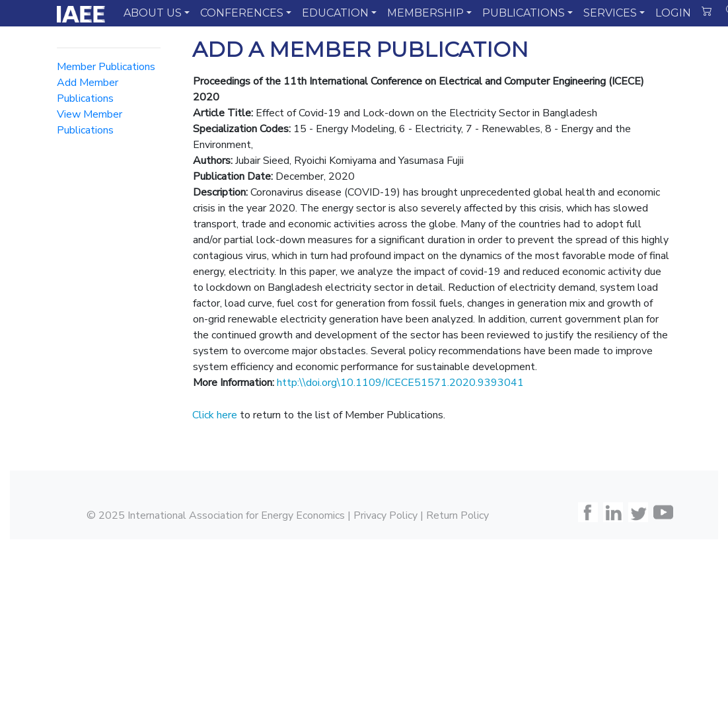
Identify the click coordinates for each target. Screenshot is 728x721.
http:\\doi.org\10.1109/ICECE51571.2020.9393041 (400, 383)
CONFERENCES (242, 13)
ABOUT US (153, 13)
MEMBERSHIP (425, 13)
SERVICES (610, 13)
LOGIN (673, 13)
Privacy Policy (385, 515)
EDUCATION (335, 13)
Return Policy (457, 515)
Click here (215, 415)
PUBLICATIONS (524, 13)
